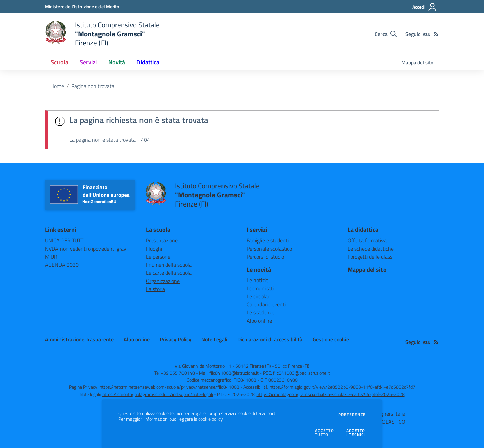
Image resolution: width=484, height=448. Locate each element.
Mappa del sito (417, 62)
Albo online (259, 321)
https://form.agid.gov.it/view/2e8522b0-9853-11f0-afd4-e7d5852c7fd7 (342, 387)
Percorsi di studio (265, 257)
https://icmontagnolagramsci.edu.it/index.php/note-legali (158, 394)
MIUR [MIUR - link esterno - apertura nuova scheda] (51, 257)
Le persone (158, 257)
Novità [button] (117, 62)
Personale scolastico (269, 249)
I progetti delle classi (370, 257)
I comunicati (260, 288)
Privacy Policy (175, 339)
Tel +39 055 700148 (175, 373)
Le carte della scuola (169, 273)
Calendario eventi (266, 304)
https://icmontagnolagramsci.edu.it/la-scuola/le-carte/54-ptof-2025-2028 (331, 394)
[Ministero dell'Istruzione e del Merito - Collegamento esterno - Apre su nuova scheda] (82, 7)
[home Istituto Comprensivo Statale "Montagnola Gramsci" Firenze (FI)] (102, 34)
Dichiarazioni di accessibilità (270, 339)
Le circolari (258, 296)
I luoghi (154, 249)
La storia (155, 289)
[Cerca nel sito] (386, 34)
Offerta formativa (367, 240)
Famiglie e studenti (268, 240)
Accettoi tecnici (356, 433)
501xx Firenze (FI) (292, 366)
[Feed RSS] (436, 34)
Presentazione (162, 240)
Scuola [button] (59, 62)
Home (57, 86)
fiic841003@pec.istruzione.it (301, 373)
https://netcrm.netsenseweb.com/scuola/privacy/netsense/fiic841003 (169, 387)
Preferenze (352, 415)
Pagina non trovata (93, 86)
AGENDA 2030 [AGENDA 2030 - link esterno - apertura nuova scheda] (62, 265)
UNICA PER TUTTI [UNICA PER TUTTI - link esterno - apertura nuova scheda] (65, 240)
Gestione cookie (331, 339)
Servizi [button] (88, 62)
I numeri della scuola (169, 265)
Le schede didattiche (371, 249)
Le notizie (257, 280)
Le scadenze (260, 312)
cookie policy (210, 419)
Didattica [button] (148, 62)
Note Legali (214, 339)
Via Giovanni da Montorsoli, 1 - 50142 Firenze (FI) (223, 366)
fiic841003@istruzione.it (234, 373)
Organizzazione (163, 281)
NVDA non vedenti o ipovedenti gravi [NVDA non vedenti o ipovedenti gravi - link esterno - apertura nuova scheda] (86, 249)
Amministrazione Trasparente (79, 339)
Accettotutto (325, 433)
